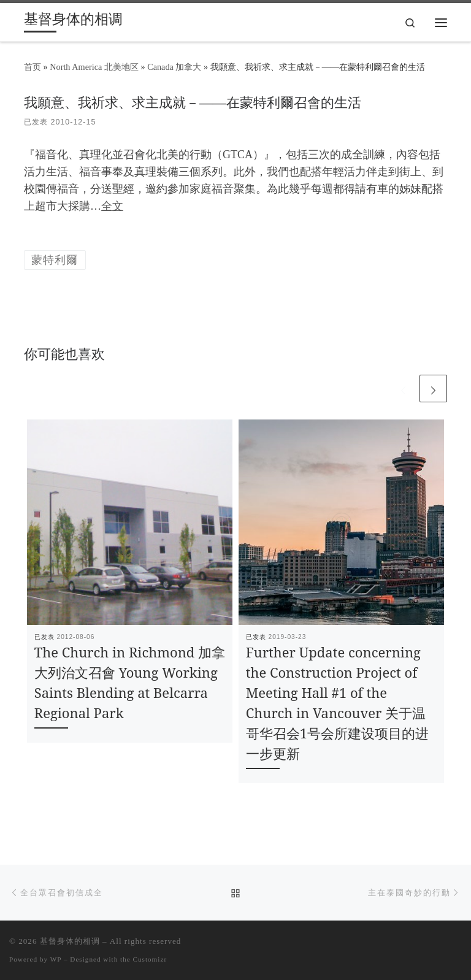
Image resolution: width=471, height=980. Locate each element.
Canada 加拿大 (174, 67)
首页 (33, 67)
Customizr (150, 959)
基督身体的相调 (70, 941)
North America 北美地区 (94, 67)
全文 (112, 206)
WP (56, 959)
